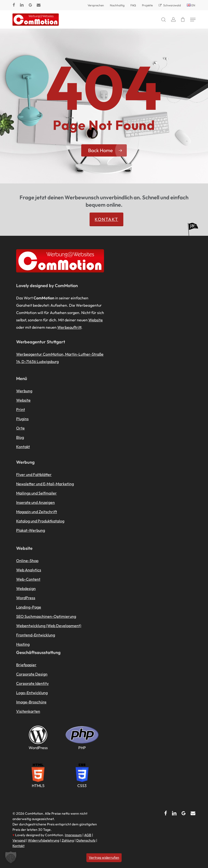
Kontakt (106, 219)
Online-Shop (27, 561)
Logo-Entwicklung (32, 693)
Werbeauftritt (69, 327)
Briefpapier (26, 665)
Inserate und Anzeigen (35, 502)
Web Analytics (29, 570)
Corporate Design (32, 674)
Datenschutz (86, 840)
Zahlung (68, 840)
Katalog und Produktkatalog (40, 521)
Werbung (24, 391)
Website (96, 320)
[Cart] (183, 20)
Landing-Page (29, 607)
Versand (19, 840)
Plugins (22, 419)
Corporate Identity (32, 683)
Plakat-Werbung (31, 530)
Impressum (73, 835)
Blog (20, 437)
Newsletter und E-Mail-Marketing (45, 484)
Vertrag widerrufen (104, 857)
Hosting (23, 644)
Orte (20, 428)
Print (21, 409)
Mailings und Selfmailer (36, 493)
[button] (193, 20)
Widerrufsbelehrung (44, 840)
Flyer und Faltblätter (34, 474)
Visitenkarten (28, 711)
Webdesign (26, 588)
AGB (88, 835)
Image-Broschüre (31, 702)
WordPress (26, 598)
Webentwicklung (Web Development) (49, 626)
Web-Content (28, 579)
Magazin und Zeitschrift (37, 512)
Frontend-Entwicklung (36, 635)
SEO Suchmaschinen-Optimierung (46, 616)
